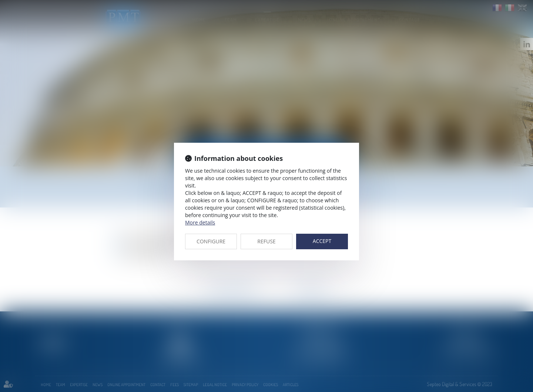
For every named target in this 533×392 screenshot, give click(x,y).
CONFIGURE (211, 241)
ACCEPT (322, 241)
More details (200, 222)
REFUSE (266, 241)
